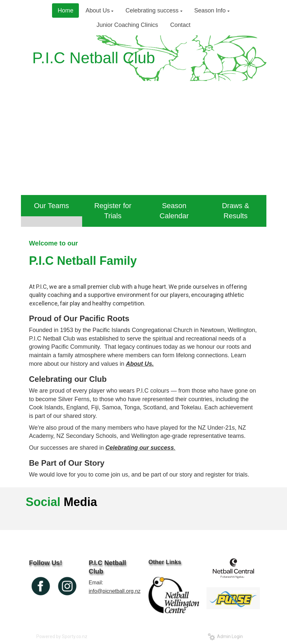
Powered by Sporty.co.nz (62, 636)
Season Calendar (174, 211)
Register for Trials (113, 211)
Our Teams (52, 206)
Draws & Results (235, 211)
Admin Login (225, 636)
